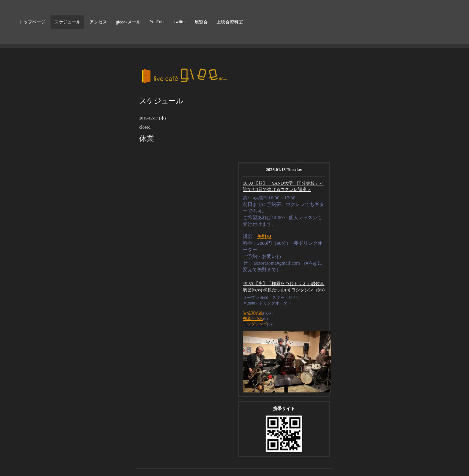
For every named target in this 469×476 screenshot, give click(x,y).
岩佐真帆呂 (253, 313)
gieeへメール (128, 22)
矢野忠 (264, 237)
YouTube (158, 22)
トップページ (32, 22)
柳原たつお (253, 318)
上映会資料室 (230, 22)
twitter (180, 22)
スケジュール (67, 22)
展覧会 (201, 22)
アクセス (98, 22)
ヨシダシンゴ (255, 324)
